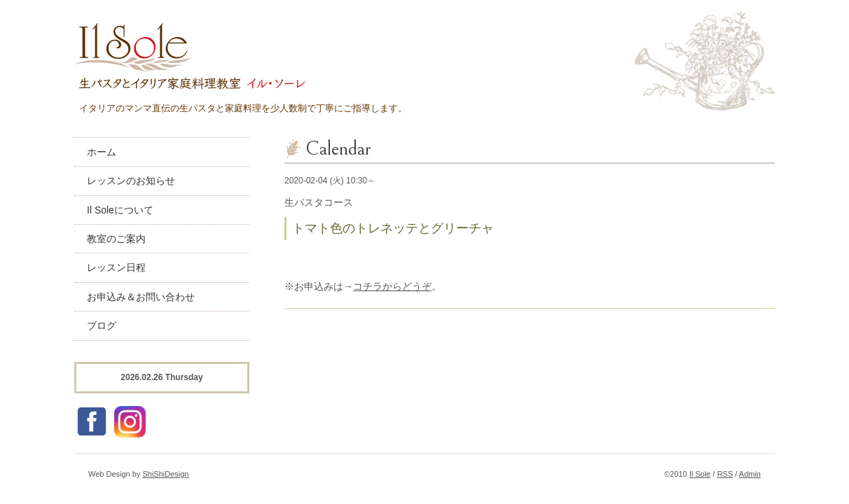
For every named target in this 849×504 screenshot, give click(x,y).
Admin (750, 474)
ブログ (102, 325)
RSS (725, 474)
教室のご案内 (116, 239)
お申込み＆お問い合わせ (141, 297)
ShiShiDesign (165, 474)
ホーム (102, 152)
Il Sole (700, 474)
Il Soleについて (120, 210)
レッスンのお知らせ (131, 181)
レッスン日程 (116, 267)
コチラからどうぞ (392, 286)
